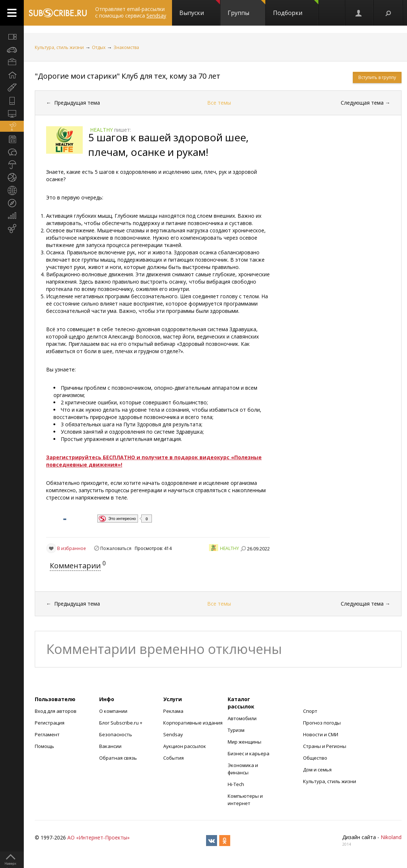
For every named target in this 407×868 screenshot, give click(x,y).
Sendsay (173, 734)
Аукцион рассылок (185, 746)
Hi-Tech (236, 784)
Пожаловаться (116, 548)
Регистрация (50, 723)
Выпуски (200, 8)
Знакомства (126, 47)
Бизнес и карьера (249, 753)
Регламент (47, 734)
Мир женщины (244, 742)
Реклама (173, 711)
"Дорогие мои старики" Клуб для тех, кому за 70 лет (128, 76)
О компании (113, 711)
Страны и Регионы (325, 746)
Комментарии (75, 566)
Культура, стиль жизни (59, 47)
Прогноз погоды (322, 723)
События (173, 758)
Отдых (99, 47)
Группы (247, 8)
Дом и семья (317, 770)
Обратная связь (118, 758)
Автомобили (242, 718)
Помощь (44, 746)
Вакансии (110, 746)
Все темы (219, 103)
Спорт (310, 711)
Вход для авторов (56, 711)
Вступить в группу (377, 77)
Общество (315, 758)
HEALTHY (229, 548)
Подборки (296, 8)
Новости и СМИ (321, 734)
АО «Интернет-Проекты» (98, 837)
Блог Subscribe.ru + (121, 723)
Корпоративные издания (193, 723)
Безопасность (116, 734)
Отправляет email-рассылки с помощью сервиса (131, 12)
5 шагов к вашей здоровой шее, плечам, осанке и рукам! (168, 145)
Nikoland (391, 837)
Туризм (236, 730)
